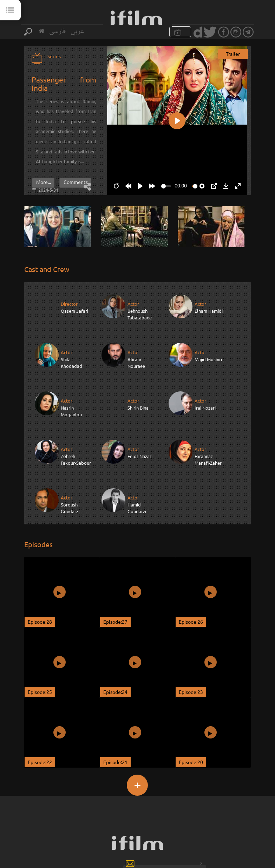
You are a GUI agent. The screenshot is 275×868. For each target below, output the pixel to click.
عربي (77, 31)
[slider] (166, 186)
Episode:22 (40, 714)
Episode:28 (40, 573)
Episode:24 (115, 643)
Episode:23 (191, 643)
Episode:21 (115, 714)
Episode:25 (40, 643)
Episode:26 (191, 573)
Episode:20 (191, 714)
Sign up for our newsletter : (96, 823)
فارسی (57, 31)
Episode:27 (115, 573)
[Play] (140, 186)
